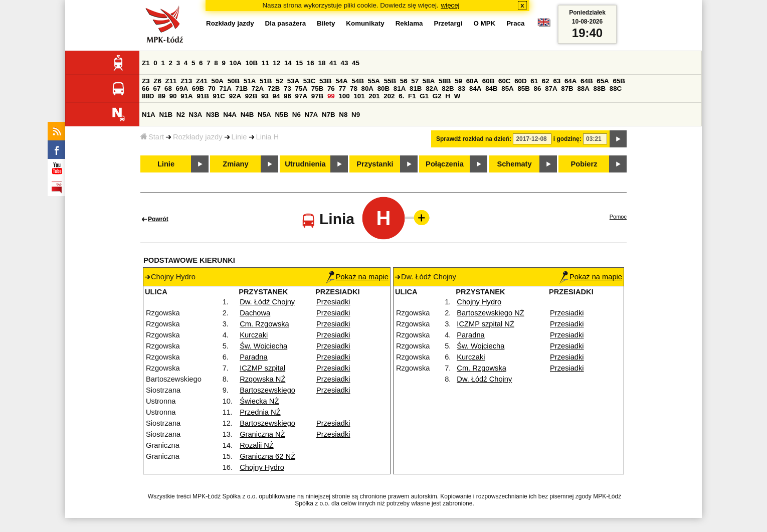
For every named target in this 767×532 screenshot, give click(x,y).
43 (345, 63)
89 (162, 96)
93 (265, 96)
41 (333, 63)
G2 (437, 96)
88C (616, 88)
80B (383, 88)
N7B (329, 115)
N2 (181, 115)
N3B (213, 115)
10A (236, 63)
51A (250, 81)
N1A (149, 115)
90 (173, 96)
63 (557, 81)
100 (344, 96)
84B (491, 88)
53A (293, 81)
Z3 (146, 81)
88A (583, 88)
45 (356, 63)
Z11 (171, 81)
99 (331, 96)
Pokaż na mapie (357, 277)
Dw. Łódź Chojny (267, 302)
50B (234, 81)
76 (331, 88)
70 (212, 88)
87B (567, 88)
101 (359, 96)
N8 (343, 115)
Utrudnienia (305, 164)
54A (341, 81)
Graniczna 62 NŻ (267, 456)
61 (534, 81)
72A (258, 88)
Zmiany (235, 164)
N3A (196, 115)
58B (445, 81)
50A (218, 81)
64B (587, 81)
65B (619, 81)
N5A (264, 115)
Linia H (268, 137)
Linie (239, 137)
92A (235, 96)
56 (404, 81)
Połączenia (445, 164)
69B (198, 88)
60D (520, 81)
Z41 (202, 81)
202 (389, 96)
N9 (356, 115)
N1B (166, 115)
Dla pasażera (286, 23)
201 (374, 96)
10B (252, 63)
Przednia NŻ (260, 412)
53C (309, 81)
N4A (230, 115)
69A (182, 88)
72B (274, 88)
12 (276, 63)
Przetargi (448, 23)
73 (287, 88)
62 (546, 81)
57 (415, 81)
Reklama (409, 23)
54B (357, 81)
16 (311, 63)
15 (299, 63)
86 (538, 88)
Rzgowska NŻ (262, 379)
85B (523, 88)
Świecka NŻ (259, 401)
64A (570, 81)
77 (342, 88)
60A (472, 81)
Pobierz (584, 164)
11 (265, 63)
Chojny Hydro (262, 467)
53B (325, 81)
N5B (281, 115)
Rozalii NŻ (257, 445)
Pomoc (618, 217)
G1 (424, 96)
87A (551, 88)
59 (458, 81)
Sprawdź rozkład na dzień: (474, 139)
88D (148, 96)
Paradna (253, 357)
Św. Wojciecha (263, 346)
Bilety (326, 23)
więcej (450, 5)
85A (507, 88)
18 (322, 63)
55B (390, 81)
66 (146, 88)
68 (168, 88)
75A (301, 88)
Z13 (186, 81)
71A (225, 88)
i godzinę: (567, 139)
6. (401, 96)
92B (251, 96)
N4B (247, 115)
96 (287, 96)
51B (266, 81)
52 (279, 81)
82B (448, 88)
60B (488, 81)
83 (461, 88)
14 (288, 63)
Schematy (514, 164)
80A (367, 88)
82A (432, 88)
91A (186, 96)
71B (242, 88)
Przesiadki (333, 302)
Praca (515, 23)
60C (504, 81)
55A (373, 81)
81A (400, 88)
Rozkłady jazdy (198, 137)
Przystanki (375, 164)
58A (429, 81)
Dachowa (255, 313)
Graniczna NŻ (262, 434)
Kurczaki (254, 335)
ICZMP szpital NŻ (486, 324)
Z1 (146, 63)
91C (219, 96)
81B (416, 88)
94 (276, 96)
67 (157, 88)
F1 (412, 96)
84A (475, 88)
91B (203, 96)
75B (317, 88)
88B (600, 88)
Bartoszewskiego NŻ (490, 313)
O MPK (485, 23)
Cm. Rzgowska (264, 324)
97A (301, 96)
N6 (297, 115)
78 (354, 88)
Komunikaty (365, 23)
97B (317, 96)
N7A (312, 115)
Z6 (157, 81)
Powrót (158, 219)
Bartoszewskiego (267, 390)
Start (152, 137)
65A (603, 81)
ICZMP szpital (262, 368)
